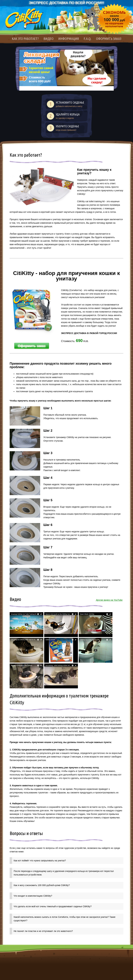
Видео (49, 39)
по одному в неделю (71, 116)
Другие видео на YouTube (109, 600)
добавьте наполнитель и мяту (71, 104)
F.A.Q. (87, 39)
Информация (69, 39)
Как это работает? (25, 39)
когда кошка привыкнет (71, 128)
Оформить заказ (109, 39)
